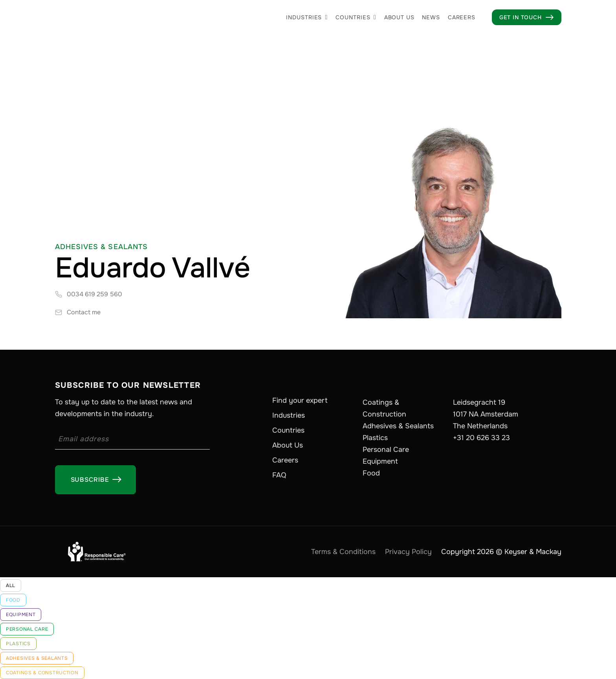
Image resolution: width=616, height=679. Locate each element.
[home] (114, 17)
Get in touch (527, 17)
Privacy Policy (408, 552)
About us (399, 17)
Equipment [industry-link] (21, 615)
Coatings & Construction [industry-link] (42, 673)
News (431, 17)
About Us (288, 445)
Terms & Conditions (343, 552)
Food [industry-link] (13, 600)
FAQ (279, 475)
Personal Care (386, 450)
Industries (304, 17)
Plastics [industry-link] (18, 644)
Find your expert (300, 400)
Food (371, 473)
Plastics (375, 438)
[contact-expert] (78, 312)
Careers (462, 17)
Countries (353, 17)
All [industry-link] (11, 585)
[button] (307, 17)
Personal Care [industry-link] (27, 629)
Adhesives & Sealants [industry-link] (37, 658)
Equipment (380, 461)
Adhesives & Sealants (398, 426)
